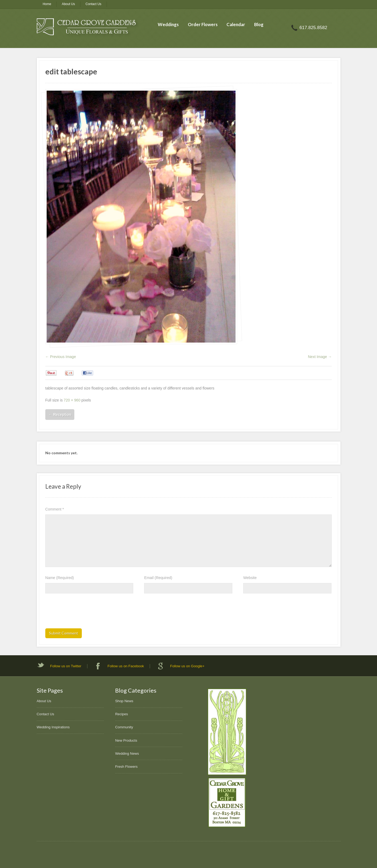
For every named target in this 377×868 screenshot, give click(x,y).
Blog (259, 24)
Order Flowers (203, 24)
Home (47, 4)
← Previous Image (61, 357)
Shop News (124, 701)
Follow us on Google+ (187, 666)
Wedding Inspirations (53, 727)
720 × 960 (72, 400)
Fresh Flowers (126, 767)
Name (60, 578)
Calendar (236, 24)
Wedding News (127, 754)
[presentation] (86, 613)
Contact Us (93, 4)
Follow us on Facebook (126, 666)
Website (250, 578)
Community (124, 727)
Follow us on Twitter (66, 666)
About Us (68, 4)
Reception (60, 415)
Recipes (121, 714)
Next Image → (320, 357)
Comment (55, 509)
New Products (126, 740)
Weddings (168, 24)
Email (158, 578)
